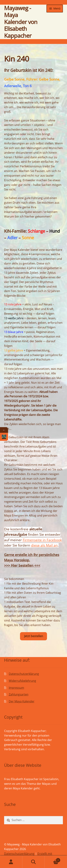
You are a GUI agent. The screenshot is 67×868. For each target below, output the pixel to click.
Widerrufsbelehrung (22, 681)
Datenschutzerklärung (24, 674)
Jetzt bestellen (34, 636)
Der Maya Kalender (22, 701)
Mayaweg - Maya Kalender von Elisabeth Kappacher (21, 22)
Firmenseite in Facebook (42, 540)
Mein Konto (11, 862)
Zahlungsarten (19, 694)
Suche (33, 862)
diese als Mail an (44, 545)
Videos (9, 511)
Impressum (16, 688)
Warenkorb (53, 859)
